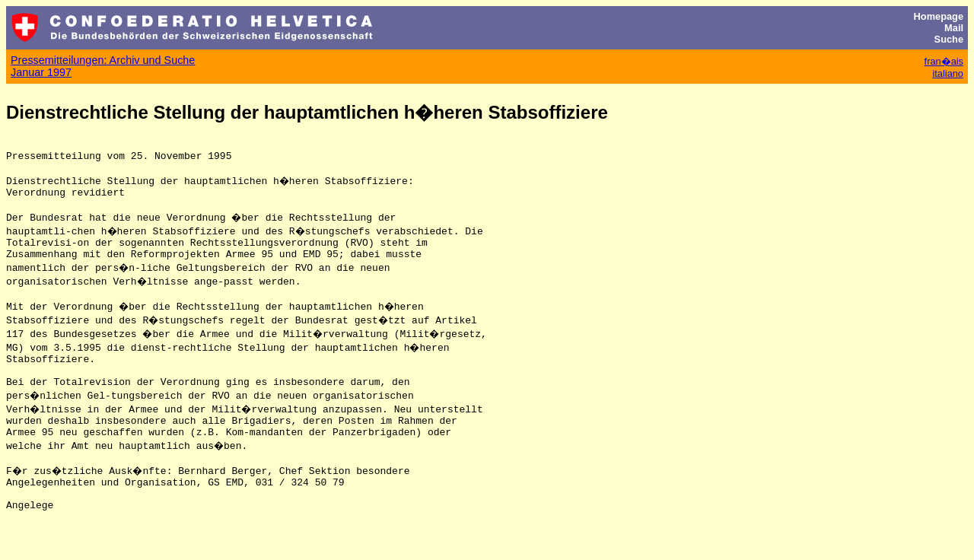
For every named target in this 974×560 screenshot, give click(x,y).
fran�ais (944, 61)
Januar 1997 (41, 72)
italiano (948, 73)
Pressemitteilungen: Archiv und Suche (103, 60)
